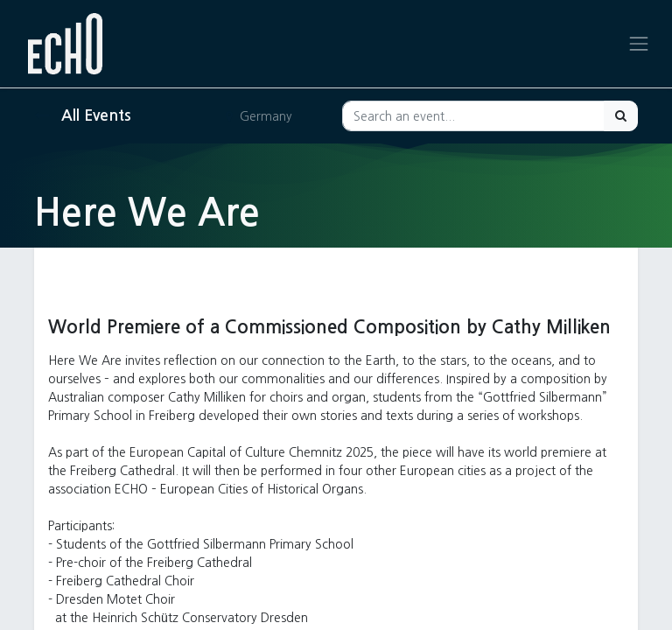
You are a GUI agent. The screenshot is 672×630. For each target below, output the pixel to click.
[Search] (621, 116)
